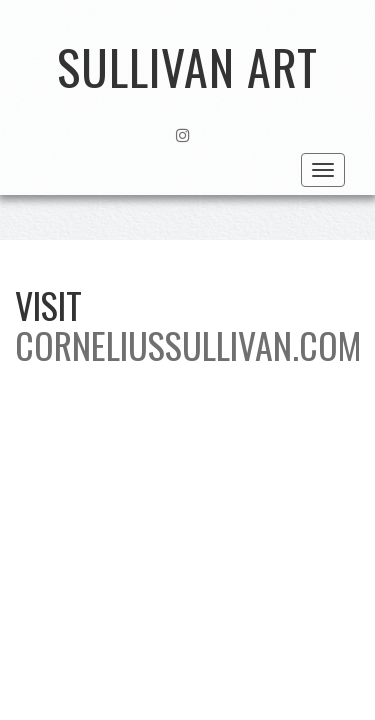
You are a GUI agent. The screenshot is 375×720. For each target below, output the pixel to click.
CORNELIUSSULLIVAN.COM (188, 344)
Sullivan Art (187, 66)
